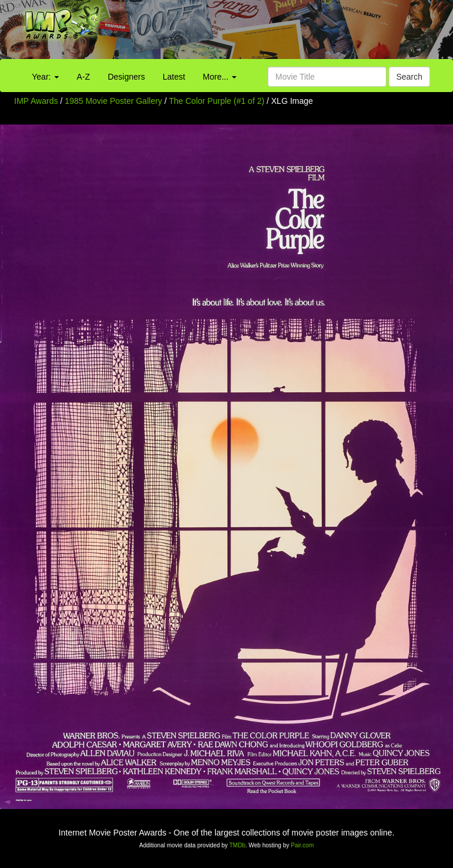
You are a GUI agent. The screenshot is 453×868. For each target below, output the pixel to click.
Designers (127, 77)
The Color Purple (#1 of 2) (216, 101)
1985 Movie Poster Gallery (114, 101)
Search (409, 77)
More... (220, 77)
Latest (174, 77)
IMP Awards (36, 101)
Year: (45, 77)
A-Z (83, 77)
